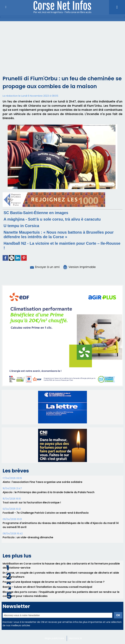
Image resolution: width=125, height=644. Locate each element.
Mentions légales (78, 638)
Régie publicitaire (54, 638)
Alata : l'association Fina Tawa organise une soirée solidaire (42, 482)
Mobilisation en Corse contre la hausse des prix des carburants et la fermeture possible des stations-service (61, 566)
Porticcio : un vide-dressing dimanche (28, 537)
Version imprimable (79, 267)
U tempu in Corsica (21, 226)
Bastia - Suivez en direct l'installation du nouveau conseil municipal (47, 587)
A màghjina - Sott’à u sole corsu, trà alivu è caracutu (52, 219)
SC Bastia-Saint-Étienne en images (36, 213)
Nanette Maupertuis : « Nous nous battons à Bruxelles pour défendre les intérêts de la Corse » (59, 235)
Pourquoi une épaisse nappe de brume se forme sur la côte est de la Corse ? (54, 582)
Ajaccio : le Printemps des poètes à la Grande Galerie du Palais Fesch (49, 492)
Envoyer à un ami (45, 267)
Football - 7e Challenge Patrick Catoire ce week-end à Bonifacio (46, 513)
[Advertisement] (62, 46)
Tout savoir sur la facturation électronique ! (32, 503)
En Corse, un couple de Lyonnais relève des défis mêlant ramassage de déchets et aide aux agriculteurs (61, 575)
